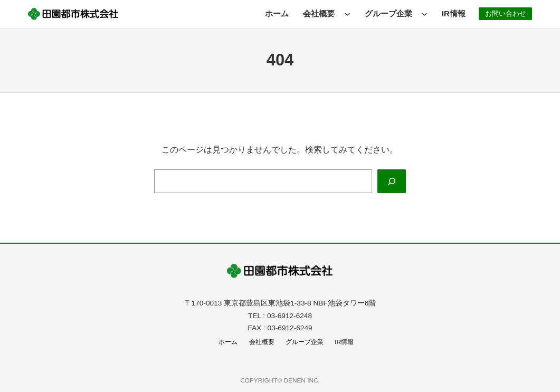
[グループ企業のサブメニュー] (421, 14)
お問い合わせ (504, 13)
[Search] (391, 181)
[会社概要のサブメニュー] (344, 14)
